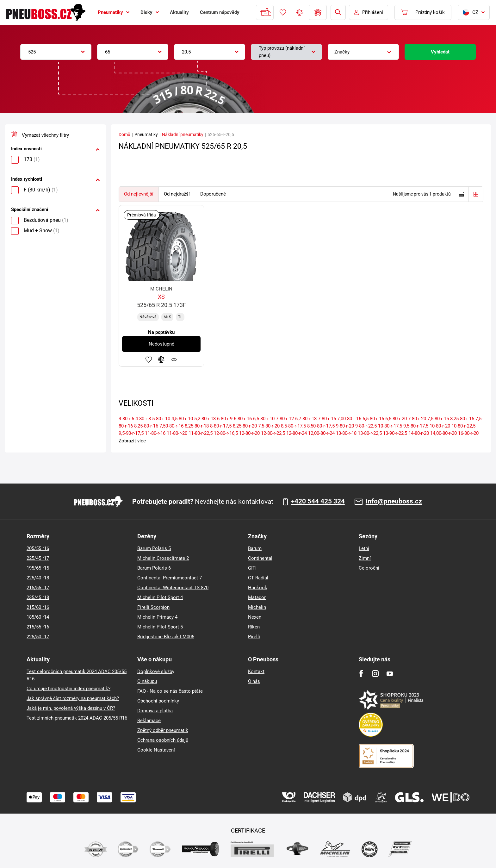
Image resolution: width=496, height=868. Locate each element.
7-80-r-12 (285, 419)
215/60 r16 (38, 607)
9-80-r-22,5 (366, 426)
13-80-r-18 (346, 433)
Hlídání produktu (174, 359)
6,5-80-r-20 (396, 419)
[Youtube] (390, 674)
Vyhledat (440, 52)
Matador (257, 597)
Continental (260, 558)
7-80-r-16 (327, 419)
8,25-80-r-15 (462, 419)
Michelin (257, 607)
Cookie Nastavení (156, 750)
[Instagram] (375, 674)
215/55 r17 (38, 588)
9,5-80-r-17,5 (416, 426)
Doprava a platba (155, 711)
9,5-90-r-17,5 (131, 433)
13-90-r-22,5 (395, 433)
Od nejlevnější (139, 194)
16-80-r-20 (468, 433)
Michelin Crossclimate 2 (163, 558)
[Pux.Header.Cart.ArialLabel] (423, 12)
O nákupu (147, 681)
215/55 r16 (38, 627)
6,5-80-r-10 (264, 419)
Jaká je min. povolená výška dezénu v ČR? (71, 708)
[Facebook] (361, 674)
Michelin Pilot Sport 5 (160, 627)
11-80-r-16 (155, 433)
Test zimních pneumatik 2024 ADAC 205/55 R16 (77, 718)
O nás (254, 681)
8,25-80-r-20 (245, 426)
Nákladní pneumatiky (183, 134)
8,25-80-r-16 (146, 426)
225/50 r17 (38, 637)
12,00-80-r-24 (321, 433)
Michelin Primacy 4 (157, 617)
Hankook (258, 588)
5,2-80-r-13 (205, 419)
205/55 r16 (38, 548)
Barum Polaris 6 (154, 568)
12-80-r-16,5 (226, 433)
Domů (124, 134)
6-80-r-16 (243, 419)
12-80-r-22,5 (273, 433)
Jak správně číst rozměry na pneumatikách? (73, 698)
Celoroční (369, 568)
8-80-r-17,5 (221, 426)
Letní (364, 548)
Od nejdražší (177, 194)
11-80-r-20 (177, 433)
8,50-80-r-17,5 (321, 426)
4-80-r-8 (143, 419)
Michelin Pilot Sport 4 (160, 597)
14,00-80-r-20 (443, 433)
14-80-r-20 (419, 433)
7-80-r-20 (417, 419)
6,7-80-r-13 (306, 419)
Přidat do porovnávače (161, 359)
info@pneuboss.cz (394, 502)
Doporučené (213, 194)
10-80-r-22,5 (463, 426)
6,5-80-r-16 (373, 419)
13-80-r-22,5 (370, 433)
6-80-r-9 (225, 419)
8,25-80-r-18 (197, 426)
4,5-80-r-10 (182, 419)
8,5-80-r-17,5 (293, 426)
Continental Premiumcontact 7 (170, 578)
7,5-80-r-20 (269, 426)
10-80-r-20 (440, 426)
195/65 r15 (38, 568)
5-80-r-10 (161, 419)
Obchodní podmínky (158, 701)
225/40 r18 (38, 578)
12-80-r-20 (249, 433)
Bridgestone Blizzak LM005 (166, 637)
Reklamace (149, 721)
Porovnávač (300, 12)
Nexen (255, 617)
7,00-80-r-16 (349, 419)
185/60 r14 (38, 617)
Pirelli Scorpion (153, 607)
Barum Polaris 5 (154, 548)
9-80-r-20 (345, 426)
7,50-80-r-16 (171, 426)
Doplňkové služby (156, 671)
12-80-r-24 (297, 433)
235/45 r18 (38, 597)
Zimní (365, 558)
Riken (254, 627)
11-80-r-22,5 (201, 433)
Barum (255, 548)
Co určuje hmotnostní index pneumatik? (68, 689)
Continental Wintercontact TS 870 (173, 588)
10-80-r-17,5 (390, 426)
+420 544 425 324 (318, 502)
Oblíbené (283, 12)
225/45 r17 (38, 558)
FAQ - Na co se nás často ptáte (170, 691)
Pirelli (254, 637)
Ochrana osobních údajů (163, 740)
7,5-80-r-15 (438, 419)
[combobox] (56, 52)
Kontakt (256, 671)
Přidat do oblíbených (149, 359)
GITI (252, 568)
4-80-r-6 (126, 419)
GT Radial (258, 578)
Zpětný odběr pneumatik (163, 730)
